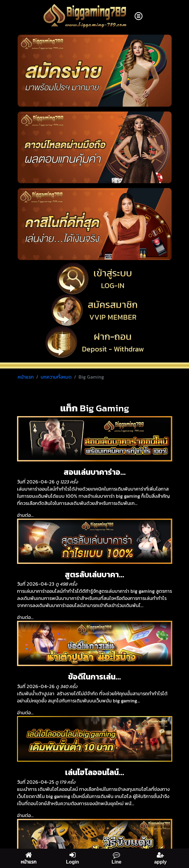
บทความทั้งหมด (56, 377)
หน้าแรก (26, 377)
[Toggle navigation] (139, 16)
